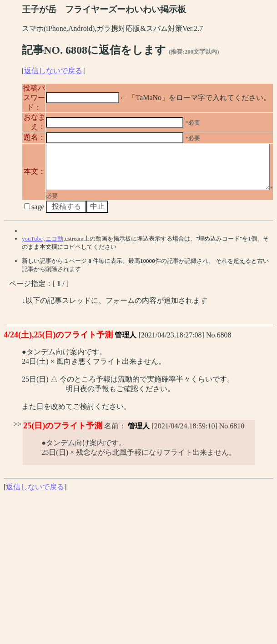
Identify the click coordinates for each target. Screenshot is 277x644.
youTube (32, 277)
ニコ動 (54, 277)
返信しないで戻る (53, 71)
